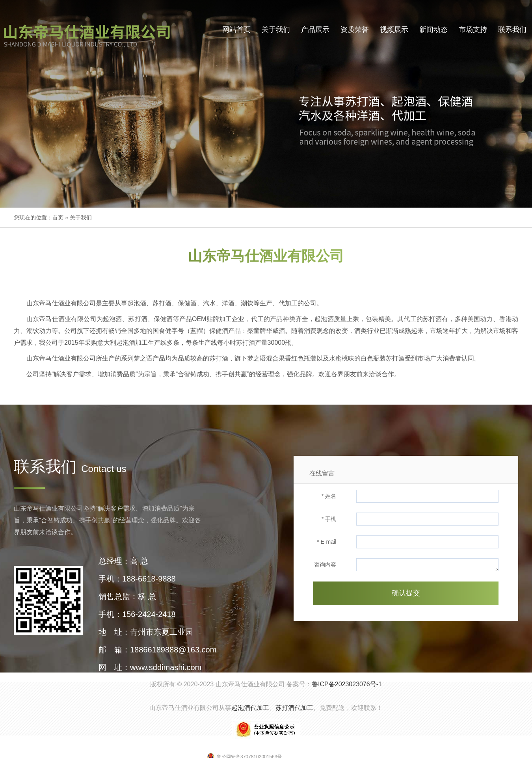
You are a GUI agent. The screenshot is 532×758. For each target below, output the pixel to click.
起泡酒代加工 (250, 708)
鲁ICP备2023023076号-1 (347, 684)
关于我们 (276, 30)
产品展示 (315, 30)
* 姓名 (329, 496)
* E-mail (326, 542)
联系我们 (512, 30)
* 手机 (329, 519)
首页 (58, 217)
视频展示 (394, 30)
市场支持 (473, 30)
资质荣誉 (355, 30)
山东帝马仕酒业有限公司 (250, 684)
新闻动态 (433, 30)
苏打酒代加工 (294, 708)
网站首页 (236, 30)
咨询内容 (325, 565)
